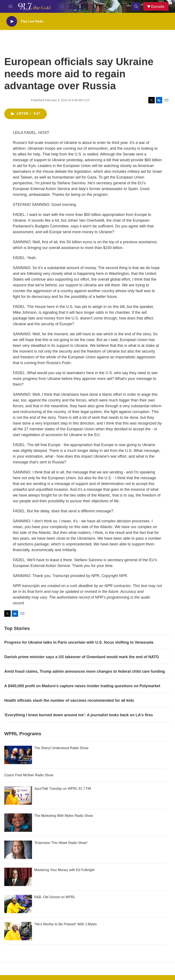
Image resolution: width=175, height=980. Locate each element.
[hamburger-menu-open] (10, 6)
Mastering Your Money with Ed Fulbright (64, 870)
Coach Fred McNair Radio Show (29, 775)
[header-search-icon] (136, 6)
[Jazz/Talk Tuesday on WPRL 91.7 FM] (18, 795)
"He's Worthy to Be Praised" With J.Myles (65, 924)
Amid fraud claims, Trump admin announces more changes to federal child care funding (85, 671)
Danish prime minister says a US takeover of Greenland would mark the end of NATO (82, 657)
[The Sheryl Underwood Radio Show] (18, 755)
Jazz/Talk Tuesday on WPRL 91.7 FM (63, 789)
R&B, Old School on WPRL (55, 897)
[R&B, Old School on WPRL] (18, 904)
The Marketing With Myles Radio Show (64, 816)
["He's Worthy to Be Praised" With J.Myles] (18, 931)
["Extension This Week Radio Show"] (18, 850)
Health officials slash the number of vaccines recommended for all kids (69, 700)
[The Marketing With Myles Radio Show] (18, 823)
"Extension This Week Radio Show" (61, 843)
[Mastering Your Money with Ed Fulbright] (18, 877)
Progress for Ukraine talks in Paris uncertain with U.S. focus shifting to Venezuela (79, 642)
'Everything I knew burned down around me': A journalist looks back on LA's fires (79, 715)
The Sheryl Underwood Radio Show (61, 748)
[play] (12, 21)
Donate (158, 7)
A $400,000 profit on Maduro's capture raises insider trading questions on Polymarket (82, 686)
